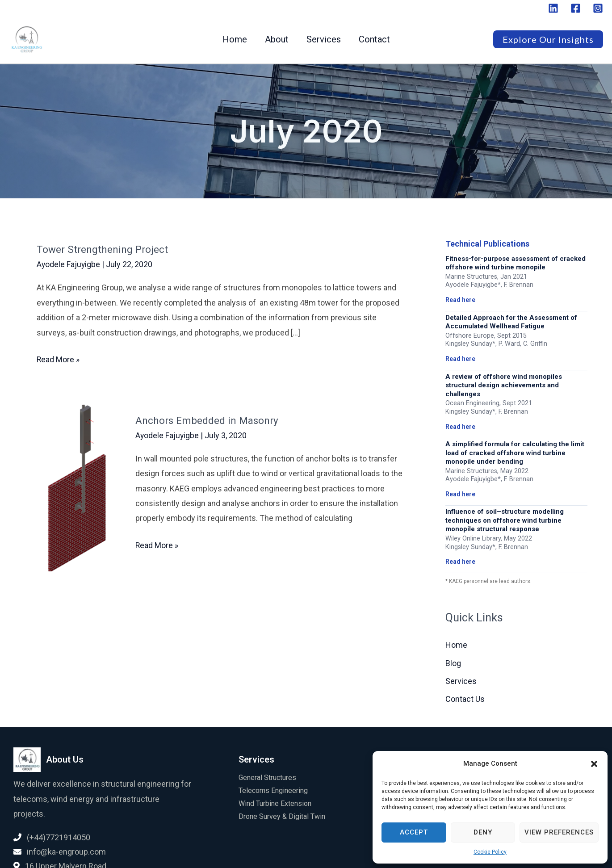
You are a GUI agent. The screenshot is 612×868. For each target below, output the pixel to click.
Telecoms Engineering (273, 791)
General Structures (267, 778)
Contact (374, 39)
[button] (594, 764)
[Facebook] (576, 8)
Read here (460, 300)
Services (324, 39)
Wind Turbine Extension (275, 803)
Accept (414, 832)
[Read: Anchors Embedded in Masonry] (74, 485)
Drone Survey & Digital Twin (282, 816)
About (277, 39)
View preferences (559, 832)
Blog (453, 663)
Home (235, 39)
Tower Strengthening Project (106, 249)
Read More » (58, 358)
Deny (483, 832)
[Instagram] (598, 8)
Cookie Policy (490, 852)
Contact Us (465, 699)
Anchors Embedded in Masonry (211, 420)
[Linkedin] (553, 8)
